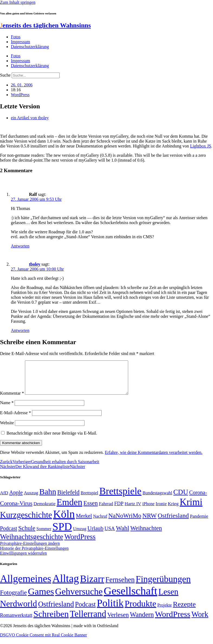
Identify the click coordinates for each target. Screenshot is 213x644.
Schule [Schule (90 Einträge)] (27, 535)
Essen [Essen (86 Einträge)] (91, 510)
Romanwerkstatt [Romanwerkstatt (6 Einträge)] (16, 622)
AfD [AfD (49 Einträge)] (4, 499)
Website (7, 429)
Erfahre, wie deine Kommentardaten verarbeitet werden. (154, 459)
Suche (5, 75)
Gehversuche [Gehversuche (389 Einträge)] (79, 598)
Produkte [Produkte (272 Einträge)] (141, 610)
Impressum (20, 42)
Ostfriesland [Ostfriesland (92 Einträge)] (173, 522)
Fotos (16, 37)
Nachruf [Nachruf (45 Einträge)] (100, 523)
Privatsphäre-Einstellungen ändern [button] (30, 550)
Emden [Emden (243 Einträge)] (70, 509)
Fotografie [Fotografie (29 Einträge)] (13, 599)
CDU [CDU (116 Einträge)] (181, 499)
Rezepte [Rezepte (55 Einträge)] (184, 611)
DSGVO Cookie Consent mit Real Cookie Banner (43, 641)
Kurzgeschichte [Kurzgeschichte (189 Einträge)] (26, 521)
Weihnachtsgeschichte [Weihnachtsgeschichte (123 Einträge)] (32, 543)
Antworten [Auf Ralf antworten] (20, 246)
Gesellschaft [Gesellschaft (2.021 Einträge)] (131, 597)
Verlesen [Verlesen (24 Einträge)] (118, 621)
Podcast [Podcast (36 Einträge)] (85, 611)
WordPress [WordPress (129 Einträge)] (80, 543)
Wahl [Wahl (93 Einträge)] (123, 535)
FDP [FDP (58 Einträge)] (119, 510)
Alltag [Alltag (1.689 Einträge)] (66, 585)
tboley (35, 264)
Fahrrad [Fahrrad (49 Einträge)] (106, 510)
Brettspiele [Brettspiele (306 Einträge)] (121, 498)
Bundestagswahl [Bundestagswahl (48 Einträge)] (157, 499)
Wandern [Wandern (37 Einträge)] (142, 621)
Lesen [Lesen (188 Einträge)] (168, 598)
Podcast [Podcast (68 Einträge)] (9, 535)
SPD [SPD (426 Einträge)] (62, 533)
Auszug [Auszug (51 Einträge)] (31, 499)
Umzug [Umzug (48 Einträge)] (80, 535)
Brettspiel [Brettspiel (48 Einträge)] (90, 499)
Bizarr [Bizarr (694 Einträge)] (92, 585)
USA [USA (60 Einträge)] (110, 535)
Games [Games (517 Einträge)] (41, 598)
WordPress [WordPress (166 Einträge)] (173, 621)
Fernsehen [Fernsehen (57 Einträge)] (120, 586)
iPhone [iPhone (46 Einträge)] (148, 510)
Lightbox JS (201, 146)
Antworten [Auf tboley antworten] (20, 330)
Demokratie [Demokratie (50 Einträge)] (45, 510)
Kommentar (12, 400)
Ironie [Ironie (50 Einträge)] (161, 510)
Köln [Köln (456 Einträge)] (64, 521)
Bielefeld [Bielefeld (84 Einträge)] (68, 499)
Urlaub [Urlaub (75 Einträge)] (96, 535)
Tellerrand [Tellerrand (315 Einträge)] (88, 620)
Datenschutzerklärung (30, 47)
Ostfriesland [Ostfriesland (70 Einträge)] (56, 611)
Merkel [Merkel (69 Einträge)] (84, 522)
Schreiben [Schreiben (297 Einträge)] (51, 620)
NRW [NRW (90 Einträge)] (149, 522)
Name (7, 409)
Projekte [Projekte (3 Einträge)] (165, 612)
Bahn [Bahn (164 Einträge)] (48, 498)
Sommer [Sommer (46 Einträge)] (44, 535)
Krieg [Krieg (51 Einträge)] (173, 510)
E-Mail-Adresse (15, 419)
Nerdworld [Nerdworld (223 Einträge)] (18, 610)
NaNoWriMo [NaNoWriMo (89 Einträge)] (125, 522)
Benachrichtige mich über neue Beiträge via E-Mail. (52, 440)
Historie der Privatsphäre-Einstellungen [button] (34, 555)
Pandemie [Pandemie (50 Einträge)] (199, 523)
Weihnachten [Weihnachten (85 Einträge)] (146, 535)
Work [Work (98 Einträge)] (200, 621)
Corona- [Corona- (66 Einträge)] (198, 499)
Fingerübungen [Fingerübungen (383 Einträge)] (163, 585)
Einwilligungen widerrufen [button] (23, 560)
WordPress (20, 95)
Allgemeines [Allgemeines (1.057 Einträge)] (26, 585)
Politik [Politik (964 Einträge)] (110, 610)
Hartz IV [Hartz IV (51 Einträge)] (133, 510)
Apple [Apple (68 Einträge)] (16, 499)
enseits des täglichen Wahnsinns (45, 25)
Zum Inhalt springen (18, 2)
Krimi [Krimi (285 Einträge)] (191, 509)
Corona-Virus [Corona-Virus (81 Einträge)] (16, 510)
